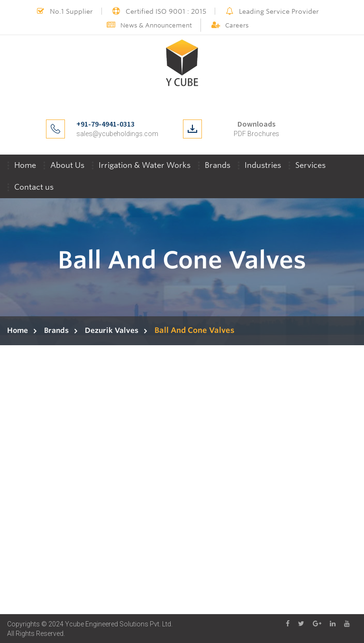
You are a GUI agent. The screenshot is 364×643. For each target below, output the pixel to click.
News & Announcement (149, 25)
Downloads (256, 124)
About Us (67, 165)
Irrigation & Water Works (145, 165)
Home (25, 165)
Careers (230, 25)
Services (310, 165)
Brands (218, 165)
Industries (263, 165)
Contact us (34, 187)
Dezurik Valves (112, 331)
